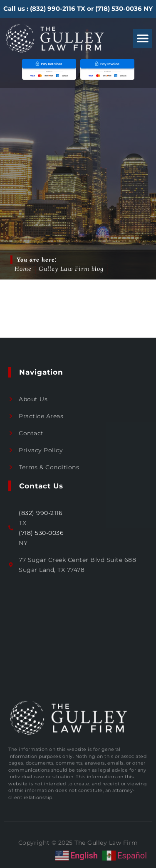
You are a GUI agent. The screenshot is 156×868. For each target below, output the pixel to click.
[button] (142, 38)
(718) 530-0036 (119, 9)
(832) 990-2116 (53, 9)
